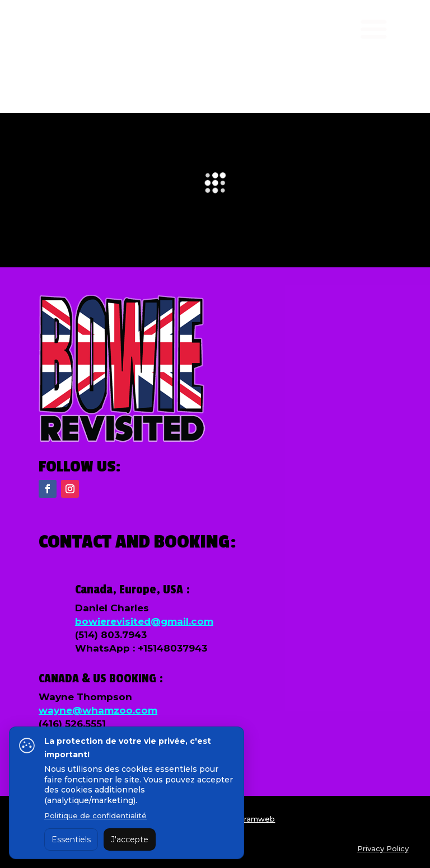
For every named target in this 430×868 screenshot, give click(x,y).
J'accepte (130, 839)
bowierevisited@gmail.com (144, 621)
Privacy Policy (383, 848)
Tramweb (257, 819)
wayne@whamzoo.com (98, 710)
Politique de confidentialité (95, 815)
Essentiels (71, 839)
